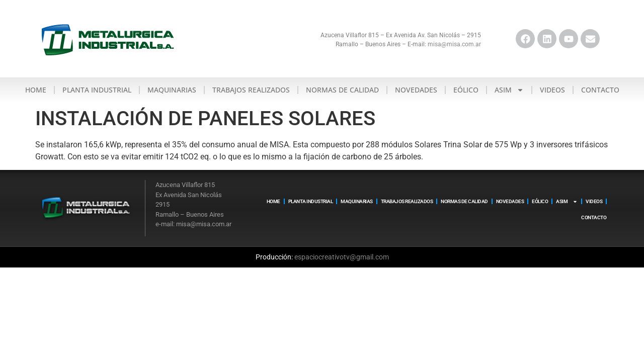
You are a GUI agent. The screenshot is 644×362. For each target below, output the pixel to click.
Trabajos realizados (251, 90)
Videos (552, 90)
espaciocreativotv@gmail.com (342, 257)
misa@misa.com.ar (454, 44)
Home (36, 90)
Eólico (466, 90)
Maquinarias (172, 90)
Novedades (416, 90)
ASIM (509, 90)
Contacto (600, 90)
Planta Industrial (97, 90)
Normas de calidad (342, 90)
